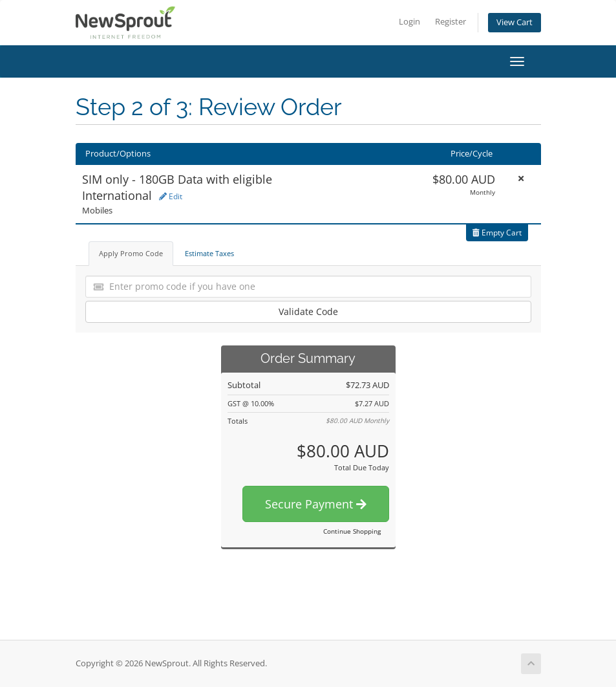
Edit (171, 196)
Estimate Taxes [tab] (209, 253)
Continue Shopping (352, 531)
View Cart (515, 22)
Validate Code (308, 311)
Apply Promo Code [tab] (131, 253)
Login (409, 22)
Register (451, 22)
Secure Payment (316, 504)
